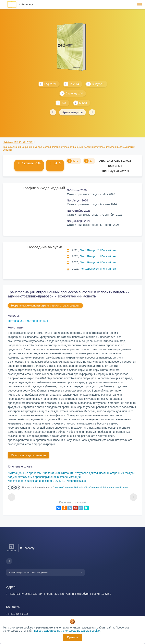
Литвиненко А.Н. (38, 321)
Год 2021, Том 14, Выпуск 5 (18, 142)
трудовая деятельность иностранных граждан (106, 473)
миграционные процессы (25, 473)
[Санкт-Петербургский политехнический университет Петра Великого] (12, 551)
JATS (55, 163)
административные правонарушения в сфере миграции (45, 477)
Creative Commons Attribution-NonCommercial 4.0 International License (91, 488)
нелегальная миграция (59, 473)
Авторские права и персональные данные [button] (28, 572)
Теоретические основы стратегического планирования (45, 306)
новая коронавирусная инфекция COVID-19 (37, 481)
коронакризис (77, 481)
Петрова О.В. (17, 321)
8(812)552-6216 (18, 614)
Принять (72, 637)
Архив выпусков (73, 112)
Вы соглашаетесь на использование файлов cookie (67, 631)
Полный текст (109, 250)
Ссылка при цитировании (28, 455)
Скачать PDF (29, 163)
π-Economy (26, 4)
